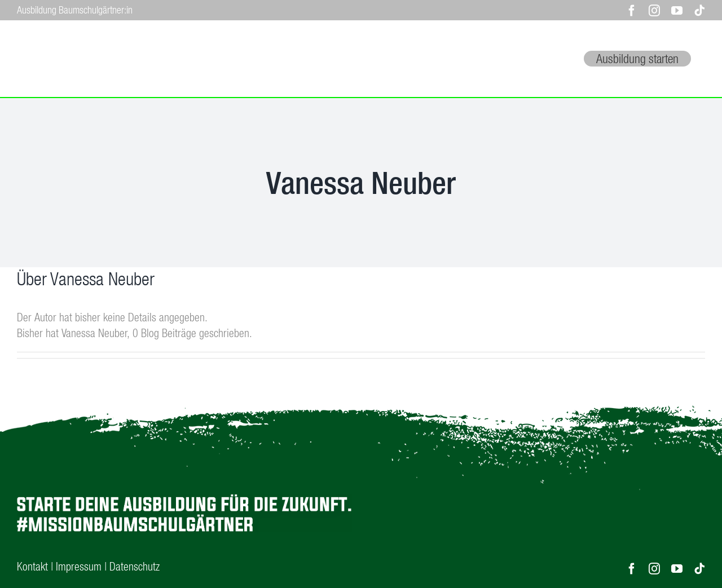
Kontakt (32, 565)
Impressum (79, 565)
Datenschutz (135, 565)
